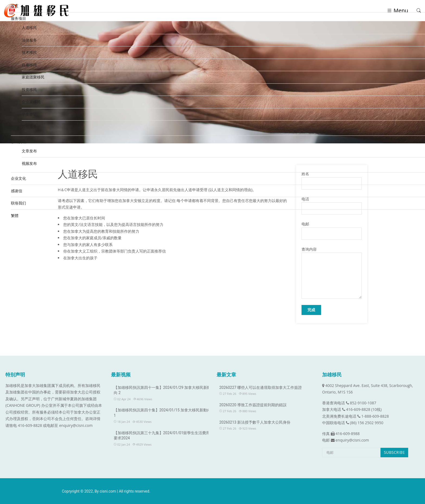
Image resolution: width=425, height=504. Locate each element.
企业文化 (18, 178)
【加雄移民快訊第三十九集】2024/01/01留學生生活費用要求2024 (162, 436)
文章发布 (29, 151)
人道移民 (29, 28)
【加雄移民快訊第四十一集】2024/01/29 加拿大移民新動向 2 (162, 390)
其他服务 (29, 126)
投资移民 (29, 89)
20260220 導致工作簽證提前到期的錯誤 (253, 405)
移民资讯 (18, 142)
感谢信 (17, 191)
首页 (15, 6)
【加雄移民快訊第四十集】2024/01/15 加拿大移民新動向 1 (162, 413)
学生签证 (29, 114)
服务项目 (18, 18)
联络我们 (18, 203)
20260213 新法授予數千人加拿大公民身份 (255, 422)
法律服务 (29, 40)
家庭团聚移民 (33, 77)
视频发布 (29, 163)
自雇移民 (29, 65)
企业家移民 (31, 102)
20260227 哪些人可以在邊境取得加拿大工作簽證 (261, 388)
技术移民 (29, 52)
